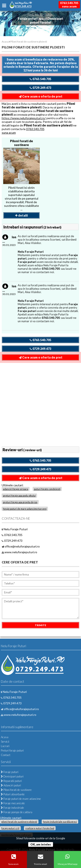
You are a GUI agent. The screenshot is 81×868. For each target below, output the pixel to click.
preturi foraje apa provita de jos (20, 502)
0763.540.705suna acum (69, 5)
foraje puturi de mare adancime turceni (25, 509)
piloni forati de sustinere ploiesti (19, 822)
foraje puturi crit (10, 828)
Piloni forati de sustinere (21, 143)
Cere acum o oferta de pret (41, 96)
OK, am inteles (41, 844)
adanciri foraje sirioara (16, 489)
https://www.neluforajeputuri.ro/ (24, 118)
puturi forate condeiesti (47, 489)
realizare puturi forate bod (40, 828)
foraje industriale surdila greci (60, 822)
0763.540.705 (40, 79)
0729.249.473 (40, 88)
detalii (21, 215)
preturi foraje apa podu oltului (19, 496)
